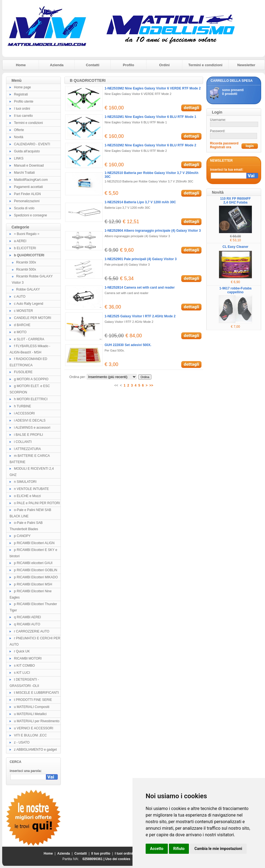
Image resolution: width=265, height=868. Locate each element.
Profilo (129, 65)
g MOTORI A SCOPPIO (31, 379)
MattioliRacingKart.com (31, 180)
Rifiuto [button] (179, 849)
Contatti (93, 65)
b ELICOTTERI (25, 248)
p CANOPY (22, 536)
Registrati (21, 94)
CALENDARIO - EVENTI (32, 144)
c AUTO (20, 297)
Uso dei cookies (118, 859)
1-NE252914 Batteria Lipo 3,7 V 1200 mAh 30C (140, 202)
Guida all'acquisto (27, 151)
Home (21, 65)
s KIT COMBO (24, 666)
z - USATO (22, 742)
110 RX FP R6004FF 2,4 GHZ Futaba (235, 201)
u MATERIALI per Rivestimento (37, 721)
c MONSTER (23, 311)
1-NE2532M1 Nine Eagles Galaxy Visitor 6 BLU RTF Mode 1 (150, 117)
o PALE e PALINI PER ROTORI (37, 503)
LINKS (19, 158)
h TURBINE (22, 406)
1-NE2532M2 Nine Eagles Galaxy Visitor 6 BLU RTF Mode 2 (150, 145)
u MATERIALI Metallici (30, 714)
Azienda (57, 65)
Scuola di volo (24, 208)
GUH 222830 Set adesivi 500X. (128, 345)
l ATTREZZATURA (27, 449)
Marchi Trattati (24, 173)
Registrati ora (221, 147)
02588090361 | (94, 859)
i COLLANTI (23, 442)
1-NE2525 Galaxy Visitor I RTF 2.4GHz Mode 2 (140, 316)
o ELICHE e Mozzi (27, 496)
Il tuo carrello (23, 116)
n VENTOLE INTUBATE (31, 489)
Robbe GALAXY (28, 289)
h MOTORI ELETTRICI (31, 399)
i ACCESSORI (24, 413)
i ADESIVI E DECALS (30, 420)
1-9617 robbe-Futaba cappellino (235, 290)
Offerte (19, 130)
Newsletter (246, 65)
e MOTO (20, 332)
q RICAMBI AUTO (27, 624)
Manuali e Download (29, 166)
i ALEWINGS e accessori (32, 428)
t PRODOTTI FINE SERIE (33, 700)
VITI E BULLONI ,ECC (30, 735)
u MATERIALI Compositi (32, 707)
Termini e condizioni (205, 65)
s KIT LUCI (22, 673)
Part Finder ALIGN (27, 194)
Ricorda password (224, 143)
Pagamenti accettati (28, 187)
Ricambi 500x (26, 269)
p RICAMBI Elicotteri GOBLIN (36, 570)
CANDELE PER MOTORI (33, 318)
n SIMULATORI (25, 482)
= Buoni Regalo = (27, 234)
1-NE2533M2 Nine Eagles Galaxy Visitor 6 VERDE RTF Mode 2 (153, 88)
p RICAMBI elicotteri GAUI (33, 563)
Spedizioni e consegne (31, 215)
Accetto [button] (157, 849)
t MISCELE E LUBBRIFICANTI (36, 693)
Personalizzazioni (27, 201)
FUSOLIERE (23, 372)
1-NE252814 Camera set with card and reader (140, 288)
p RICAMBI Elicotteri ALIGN (34, 543)
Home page (22, 87)
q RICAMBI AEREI (28, 617)
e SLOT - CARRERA (29, 339)
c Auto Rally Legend (29, 304)
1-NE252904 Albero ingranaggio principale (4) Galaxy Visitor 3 (153, 231)
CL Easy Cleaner (236, 247)
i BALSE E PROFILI (28, 435)
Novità (19, 137)
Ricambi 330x (26, 262)
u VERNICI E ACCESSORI (34, 728)
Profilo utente (24, 101)
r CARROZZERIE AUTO (32, 631)
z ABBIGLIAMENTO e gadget (35, 750)
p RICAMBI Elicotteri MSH (33, 584)
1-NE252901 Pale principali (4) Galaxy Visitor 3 (141, 259)
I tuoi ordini (22, 109)
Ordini (164, 65)
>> (151, 385)
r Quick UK (22, 651)
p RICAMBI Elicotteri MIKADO (36, 577)
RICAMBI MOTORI (28, 658)
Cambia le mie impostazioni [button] (218, 849)
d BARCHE (22, 325)
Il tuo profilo (101, 854)
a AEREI (20, 241)
